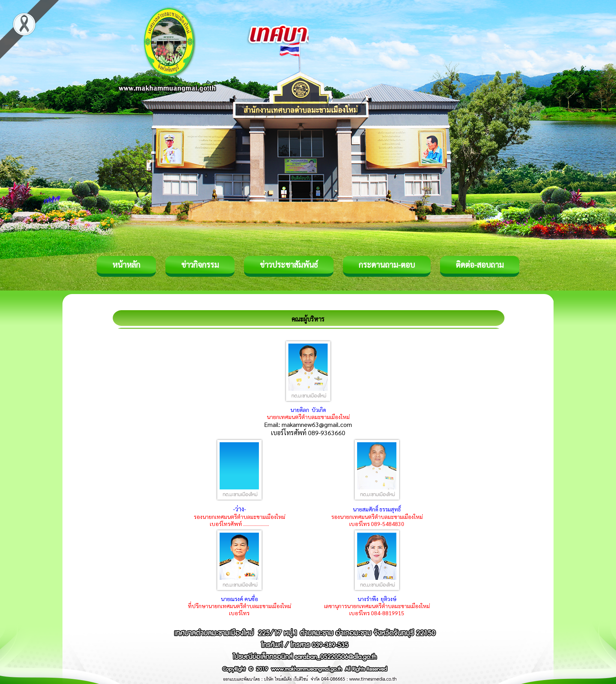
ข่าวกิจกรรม (200, 265)
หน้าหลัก (126, 265)
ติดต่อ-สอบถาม (480, 265)
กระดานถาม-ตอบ (387, 265)
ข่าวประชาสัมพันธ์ (289, 265)
